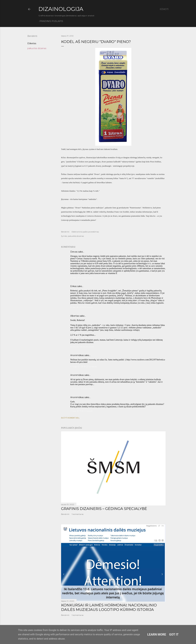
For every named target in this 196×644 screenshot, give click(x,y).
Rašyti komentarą (70, 418)
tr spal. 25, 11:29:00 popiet (82, 411)
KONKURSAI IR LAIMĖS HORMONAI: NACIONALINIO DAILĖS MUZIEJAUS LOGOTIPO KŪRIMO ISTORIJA (109, 607)
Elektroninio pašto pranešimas (85, 232)
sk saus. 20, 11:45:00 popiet (82, 389)
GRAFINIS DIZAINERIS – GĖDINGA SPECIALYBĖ (104, 509)
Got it (174, 634)
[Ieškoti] (164, 9)
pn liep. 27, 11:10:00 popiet (82, 278)
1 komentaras (78, 514)
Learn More (157, 634)
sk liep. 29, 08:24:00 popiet (82, 347)
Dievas (74, 252)
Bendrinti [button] (32, 36)
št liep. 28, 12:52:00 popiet (82, 307)
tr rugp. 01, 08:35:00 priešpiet (84, 366)
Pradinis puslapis (51, 21)
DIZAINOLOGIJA (61, 9)
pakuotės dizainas (37, 48)
